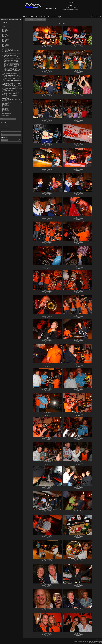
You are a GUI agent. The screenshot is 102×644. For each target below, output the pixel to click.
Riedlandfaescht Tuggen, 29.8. (12, 78)
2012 (4, 46)
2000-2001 (6, 113)
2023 (4, 32)
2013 (4, 44)
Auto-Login (5, 138)
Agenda (6, 22)
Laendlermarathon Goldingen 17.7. (13, 71)
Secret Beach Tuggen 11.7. (11, 69)
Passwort (4, 134)
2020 (4, 36)
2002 (4, 112)
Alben (3, 26)
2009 (4, 103)
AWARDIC (71, 5)
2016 (4, 41)
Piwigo (100, 639)
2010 (4, 48)
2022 (4, 33)
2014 (4, 43)
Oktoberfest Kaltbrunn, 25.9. (11, 86)
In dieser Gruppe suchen (37, 20)
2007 (4, 106)
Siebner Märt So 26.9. (9, 87)
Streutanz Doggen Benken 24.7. (12, 73)
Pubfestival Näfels (8, 56)
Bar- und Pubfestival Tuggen (11, 92)
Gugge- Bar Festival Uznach (11, 96)
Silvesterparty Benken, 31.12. (11, 102)
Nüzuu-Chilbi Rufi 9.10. (10, 91)
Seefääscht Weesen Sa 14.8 (11, 77)
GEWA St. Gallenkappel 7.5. (11, 62)
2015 (4, 42)
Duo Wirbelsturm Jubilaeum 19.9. (13, 81)
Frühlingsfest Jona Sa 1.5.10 (11, 61)
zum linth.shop (71, 2)
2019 (4, 37)
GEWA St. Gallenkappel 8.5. (11, 63)
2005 (4, 108)
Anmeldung (6, 126)
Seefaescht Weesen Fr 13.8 (11, 76)
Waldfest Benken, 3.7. (9, 68)
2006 (4, 107)
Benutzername (5, 130)
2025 (4, 29)
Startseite (27, 17)
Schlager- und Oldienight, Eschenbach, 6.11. (9, 94)
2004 (4, 109)
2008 (4, 104)
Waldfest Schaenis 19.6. (10, 66)
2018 (4, 38)
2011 (4, 47)
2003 (4, 111)
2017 (4, 39)
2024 (4, 30)
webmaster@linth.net (72, 9)
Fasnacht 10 (7, 49)
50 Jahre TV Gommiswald (10, 64)
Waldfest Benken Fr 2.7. (10, 67)
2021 (4, 34)
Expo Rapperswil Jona (10, 57)
